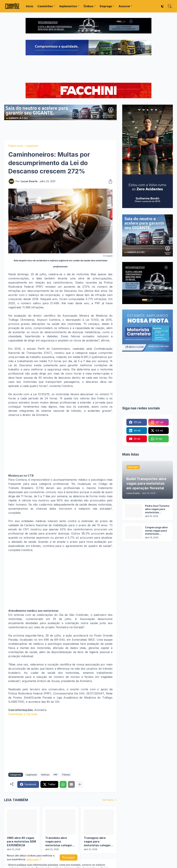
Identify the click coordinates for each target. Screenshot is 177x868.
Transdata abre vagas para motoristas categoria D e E (60, 842)
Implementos (68, 6)
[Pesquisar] (170, 6)
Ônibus (88, 6)
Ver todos (108, 800)
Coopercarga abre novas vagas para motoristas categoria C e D (156, 531)
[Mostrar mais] (80, 784)
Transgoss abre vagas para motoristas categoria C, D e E (98, 842)
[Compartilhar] (109, 181)
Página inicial (16, 146)
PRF (56, 775)
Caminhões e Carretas (23, 714)
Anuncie (124, 6)
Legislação (32, 146)
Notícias (45, 775)
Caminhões (45, 6)
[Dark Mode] (162, 6)
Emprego (106, 6)
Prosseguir (69, 857)
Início (30, 6)
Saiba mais (32, 859)
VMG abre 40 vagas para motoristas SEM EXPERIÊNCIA (21, 842)
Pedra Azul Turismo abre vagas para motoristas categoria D (157, 509)
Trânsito (66, 775)
